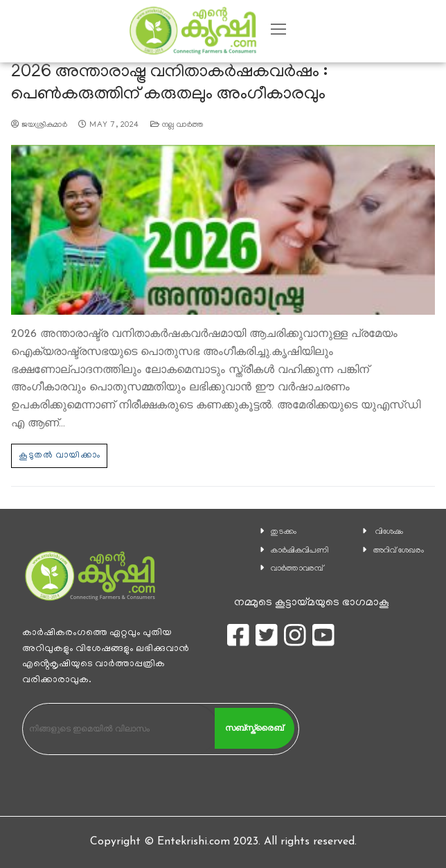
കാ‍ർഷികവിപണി (300, 551)
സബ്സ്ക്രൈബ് (254, 728)
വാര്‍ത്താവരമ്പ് (297, 569)
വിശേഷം (389, 532)
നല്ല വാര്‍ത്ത (177, 125)
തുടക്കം (284, 532)
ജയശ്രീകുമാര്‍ (39, 125)
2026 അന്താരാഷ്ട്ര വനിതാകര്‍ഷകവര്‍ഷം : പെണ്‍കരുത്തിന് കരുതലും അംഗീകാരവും (169, 84)
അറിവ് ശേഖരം (399, 551)
